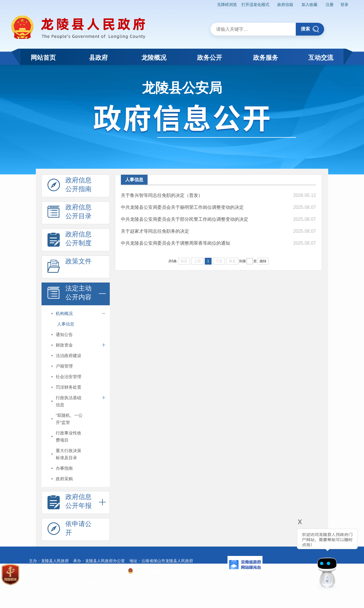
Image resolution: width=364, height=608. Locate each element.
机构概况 (64, 313)
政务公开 (210, 58)
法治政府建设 (69, 355)
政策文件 (70, 267)
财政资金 (64, 345)
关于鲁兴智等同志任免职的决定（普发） (162, 195)
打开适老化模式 (255, 5)
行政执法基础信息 (69, 401)
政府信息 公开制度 (70, 240)
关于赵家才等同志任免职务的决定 (155, 231)
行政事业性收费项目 (69, 436)
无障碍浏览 (227, 5)
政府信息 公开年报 (70, 503)
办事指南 (64, 468)
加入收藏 (309, 5)
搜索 (310, 29)
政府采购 (64, 479)
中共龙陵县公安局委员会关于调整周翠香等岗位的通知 (175, 243)
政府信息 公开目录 (70, 213)
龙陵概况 (154, 58)
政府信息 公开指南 (70, 186)
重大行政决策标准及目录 (69, 454)
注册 (330, 5)
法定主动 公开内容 (70, 294)
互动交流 (321, 58)
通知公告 (64, 334)
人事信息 (66, 324)
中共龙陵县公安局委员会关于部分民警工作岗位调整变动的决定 (185, 219)
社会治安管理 (69, 377)
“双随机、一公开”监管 (69, 419)
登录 (344, 5)
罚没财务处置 (69, 387)
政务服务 (266, 58)
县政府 (98, 58)
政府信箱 (285, 5)
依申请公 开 (70, 530)
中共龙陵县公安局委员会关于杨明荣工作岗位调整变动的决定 (182, 207)
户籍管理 (64, 366)
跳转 (263, 261)
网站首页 (43, 58)
